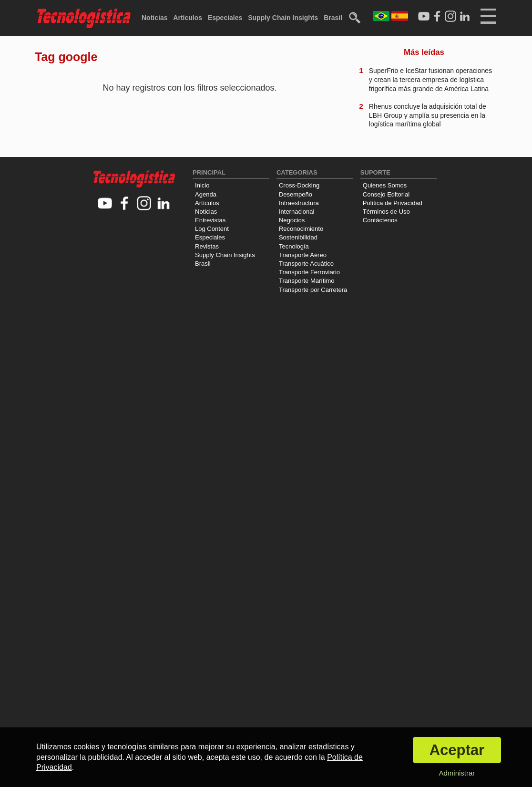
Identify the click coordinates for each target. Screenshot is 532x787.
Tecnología (294, 246)
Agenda (206, 194)
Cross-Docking (299, 185)
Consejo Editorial (386, 194)
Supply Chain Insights (283, 18)
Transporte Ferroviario (309, 272)
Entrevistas (210, 220)
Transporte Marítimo (307, 281)
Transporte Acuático (306, 264)
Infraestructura (299, 203)
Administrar (457, 773)
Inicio (202, 185)
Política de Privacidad (393, 203)
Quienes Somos (385, 185)
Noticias (154, 18)
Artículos (188, 18)
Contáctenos (380, 220)
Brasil (333, 18)
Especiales (225, 18)
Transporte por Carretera (313, 290)
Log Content (212, 229)
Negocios (292, 220)
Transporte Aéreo (303, 255)
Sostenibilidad (298, 237)
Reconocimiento (301, 229)
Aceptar (457, 750)
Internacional (297, 212)
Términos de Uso (386, 212)
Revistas (207, 246)
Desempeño (296, 194)
